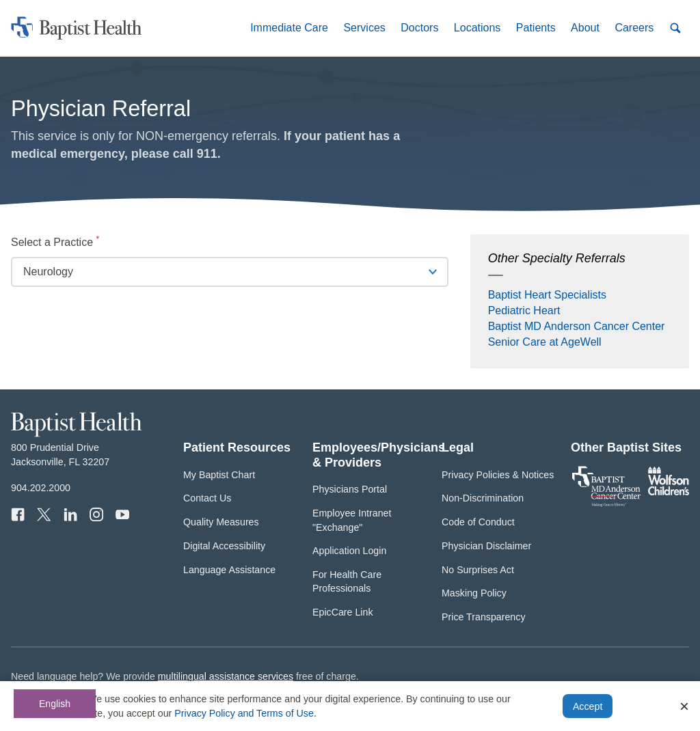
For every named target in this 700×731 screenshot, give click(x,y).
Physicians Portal (350, 489)
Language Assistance (229, 570)
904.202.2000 (41, 488)
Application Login (349, 551)
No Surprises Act (478, 570)
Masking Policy (474, 593)
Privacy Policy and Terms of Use (244, 713)
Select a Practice (77, 241)
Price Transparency (484, 617)
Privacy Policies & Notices (498, 475)
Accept (588, 706)
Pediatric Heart (524, 311)
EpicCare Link (343, 612)
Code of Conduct (478, 522)
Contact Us (207, 498)
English (55, 704)
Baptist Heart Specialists (547, 295)
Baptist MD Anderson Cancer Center (577, 326)
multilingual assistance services (226, 676)
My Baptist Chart (219, 475)
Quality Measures (221, 522)
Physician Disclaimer (486, 546)
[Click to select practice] (230, 272)
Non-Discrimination (483, 498)
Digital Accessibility (224, 546)
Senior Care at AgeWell (545, 342)
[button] (289, 28)
